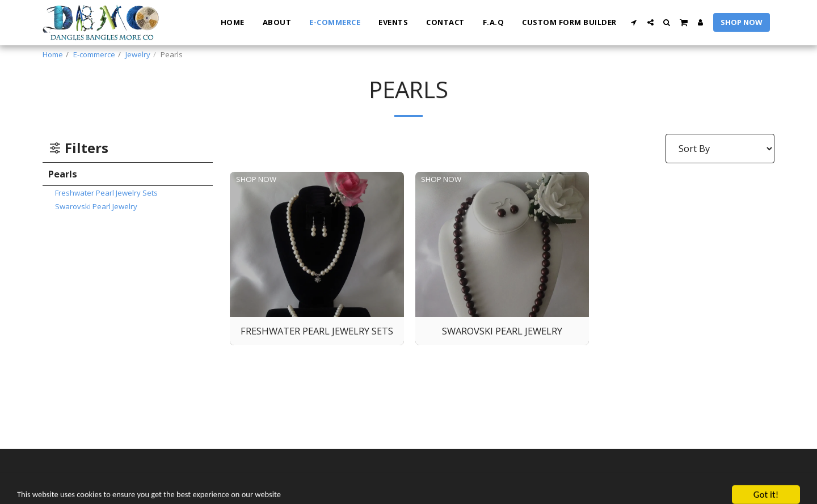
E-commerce (94, 54)
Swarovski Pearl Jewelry (96, 206)
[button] (634, 22)
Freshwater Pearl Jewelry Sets (106, 193)
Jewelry (138, 54)
